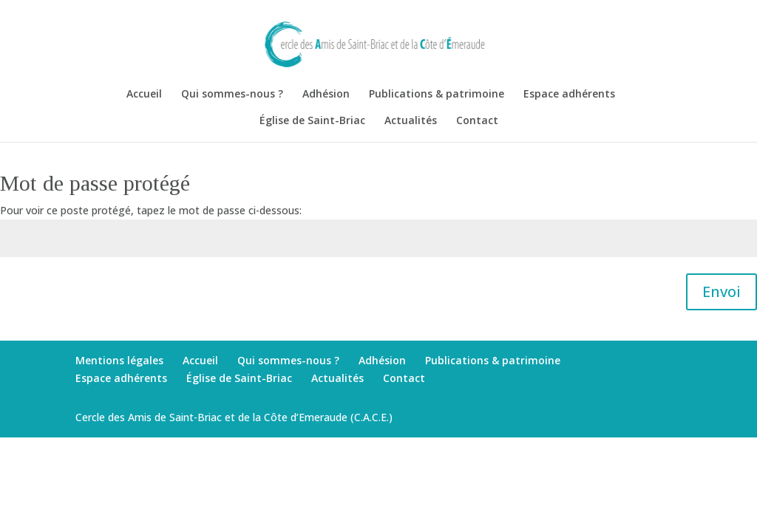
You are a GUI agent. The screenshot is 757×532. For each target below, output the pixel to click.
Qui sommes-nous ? (232, 95)
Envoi (722, 291)
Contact (477, 121)
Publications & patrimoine (437, 95)
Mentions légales (119, 360)
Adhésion (326, 95)
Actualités (411, 121)
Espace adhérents (569, 95)
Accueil (144, 95)
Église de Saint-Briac (312, 121)
